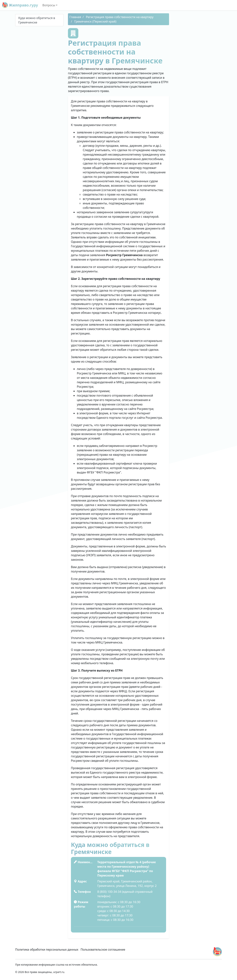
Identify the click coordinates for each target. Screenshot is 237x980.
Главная (75, 17)
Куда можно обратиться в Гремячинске (37, 20)
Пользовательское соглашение (103, 950)
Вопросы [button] (49, 5)
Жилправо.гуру (20, 5)
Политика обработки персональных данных (47, 950)
